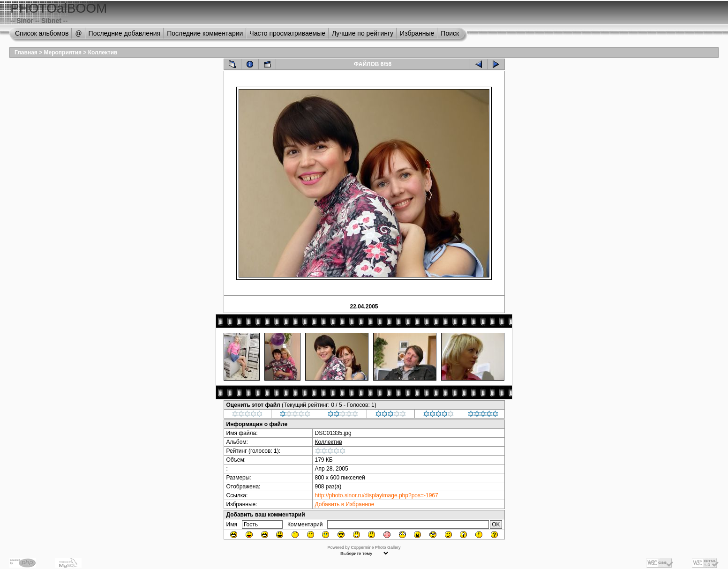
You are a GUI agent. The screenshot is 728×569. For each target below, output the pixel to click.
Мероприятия (63, 52)
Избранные (417, 33)
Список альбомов (42, 33)
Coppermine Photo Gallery (375, 547)
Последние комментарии (205, 33)
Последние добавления (125, 33)
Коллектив (103, 52)
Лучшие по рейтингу (363, 33)
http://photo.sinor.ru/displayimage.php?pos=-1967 (377, 495)
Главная (26, 52)
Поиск (450, 33)
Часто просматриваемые (287, 33)
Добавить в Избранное (345, 504)
